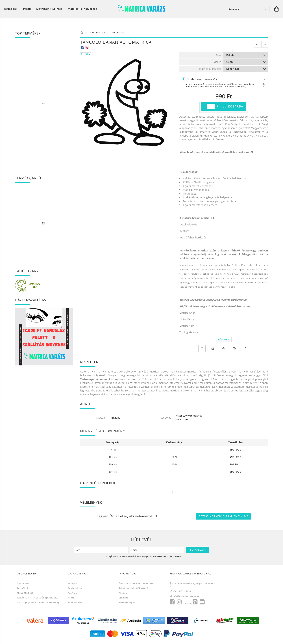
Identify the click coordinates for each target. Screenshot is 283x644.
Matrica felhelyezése (83, 10)
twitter (188, 605)
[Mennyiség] (211, 109)
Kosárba (236, 109)
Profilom (73, 595)
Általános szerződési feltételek (137, 586)
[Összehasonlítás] (234, 351)
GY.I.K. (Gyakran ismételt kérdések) (38, 605)
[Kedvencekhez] (202, 351)
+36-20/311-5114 (182, 593)
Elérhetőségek (127, 605)
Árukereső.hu (83, 625)
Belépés (72, 586)
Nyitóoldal (23, 586)
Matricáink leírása (49, 10)
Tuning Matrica (189, 334)
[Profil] (27, 10)
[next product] (265, 47)
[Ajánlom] (213, 351)
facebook (172, 604)
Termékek (23, 590)
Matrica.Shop (187, 315)
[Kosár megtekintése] (12, 10)
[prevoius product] (257, 47)
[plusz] (218, 109)
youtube (202, 604)
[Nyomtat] (224, 351)
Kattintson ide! (189, 161)
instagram (179, 604)
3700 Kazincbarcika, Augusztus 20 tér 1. (192, 587)
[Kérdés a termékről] (245, 351)
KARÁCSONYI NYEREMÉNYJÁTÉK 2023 (38, 600)
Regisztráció (75, 590)
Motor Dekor (187, 321)
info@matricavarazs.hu (186, 598)
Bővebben (224, 342)
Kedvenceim (75, 605)
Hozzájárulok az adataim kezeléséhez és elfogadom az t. (143, 558)
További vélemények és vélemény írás (224, 518)
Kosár (71, 600)
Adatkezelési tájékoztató (133, 590)
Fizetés (123, 595)
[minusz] (204, 109)
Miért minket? (25, 595)
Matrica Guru (187, 328)
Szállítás (124, 600)
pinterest (195, 604)
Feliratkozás (197, 552)
